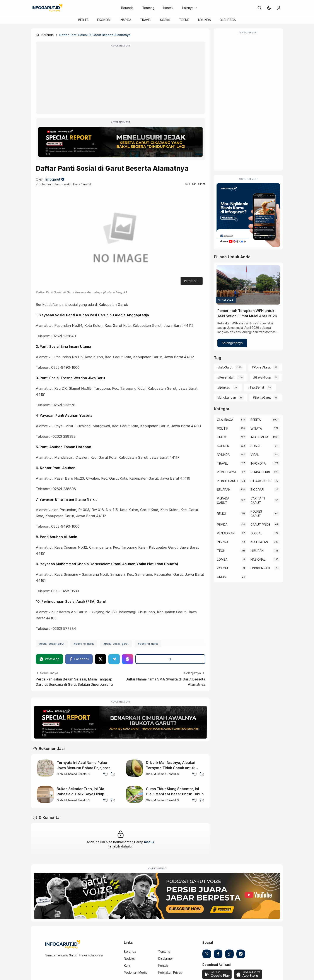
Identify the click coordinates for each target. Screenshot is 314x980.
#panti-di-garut (84, 644)
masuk (149, 842)
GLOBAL (256, 533)
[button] (269, 8)
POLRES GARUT (256, 514)
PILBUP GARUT (228, 481)
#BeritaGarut (262, 397)
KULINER (223, 446)
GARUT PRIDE (260, 524)
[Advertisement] (120, 81)
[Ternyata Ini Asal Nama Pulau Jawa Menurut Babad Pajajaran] (45, 768)
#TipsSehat (256, 387)
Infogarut (53, 179)
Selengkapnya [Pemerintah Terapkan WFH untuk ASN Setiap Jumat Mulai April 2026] (232, 343)
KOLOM (222, 568)
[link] (259, 8)
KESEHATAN (259, 542)
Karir (127, 965)
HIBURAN (257, 551)
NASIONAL (258, 559)
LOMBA (222, 559)
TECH (221, 551)
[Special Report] (120, 142)
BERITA (83, 20)
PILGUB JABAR (261, 481)
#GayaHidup (262, 377)
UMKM (222, 437)
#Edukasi (224, 387)
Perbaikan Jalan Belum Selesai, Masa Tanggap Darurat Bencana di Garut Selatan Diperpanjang (74, 682)
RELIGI (221, 514)
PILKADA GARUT (223, 500)
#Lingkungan (227, 397)
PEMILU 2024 (226, 472)
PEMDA (222, 524)
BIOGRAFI (257, 490)
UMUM (222, 577)
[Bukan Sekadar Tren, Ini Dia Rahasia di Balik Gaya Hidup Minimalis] (45, 794)
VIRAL (255, 455)
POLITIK (223, 428)
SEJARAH (224, 490)
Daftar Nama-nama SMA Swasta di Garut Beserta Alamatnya (165, 682)
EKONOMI (104, 20)
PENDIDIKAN (226, 533)
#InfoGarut (225, 367)
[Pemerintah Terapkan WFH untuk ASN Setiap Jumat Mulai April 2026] (248, 285)
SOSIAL (165, 20)
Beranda (127, 8)
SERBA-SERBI (260, 472)
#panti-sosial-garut (52, 644)
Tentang (148, 8)
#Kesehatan (226, 377)
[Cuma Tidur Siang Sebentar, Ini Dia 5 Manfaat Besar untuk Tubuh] (135, 794)
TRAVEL (146, 20)
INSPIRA (126, 20)
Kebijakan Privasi (170, 972)
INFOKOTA (258, 463)
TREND (184, 20)
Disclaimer (166, 958)
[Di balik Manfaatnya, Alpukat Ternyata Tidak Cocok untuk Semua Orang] (135, 768)
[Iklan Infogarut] (248, 215)
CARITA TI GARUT (258, 500)
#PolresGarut (261, 367)
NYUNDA (205, 20)
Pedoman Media (136, 972)
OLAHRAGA (228, 20)
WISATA (256, 428)
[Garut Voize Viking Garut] (157, 896)
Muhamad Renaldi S (77, 774)
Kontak (168, 8)
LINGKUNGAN (260, 568)
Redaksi (130, 958)
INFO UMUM (259, 437)
